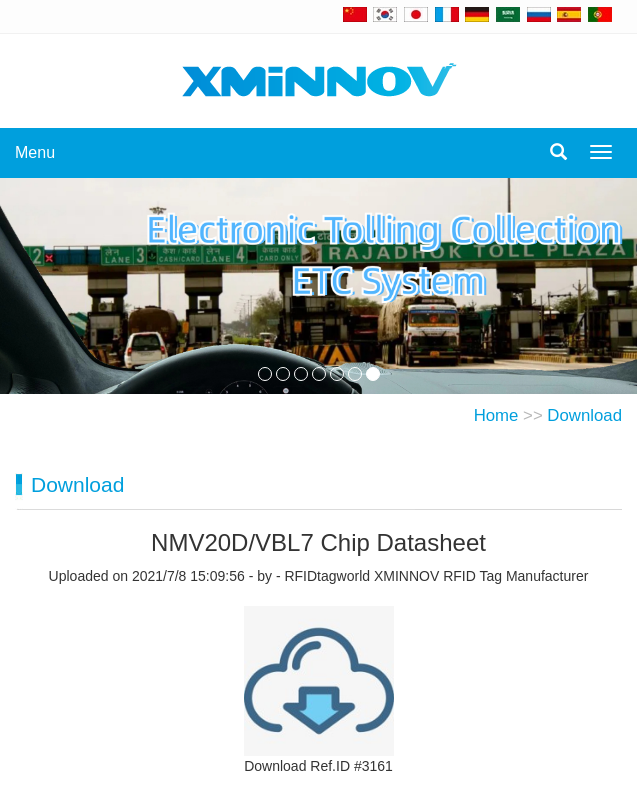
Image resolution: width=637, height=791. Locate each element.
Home (496, 415)
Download (584, 415)
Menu (35, 152)
